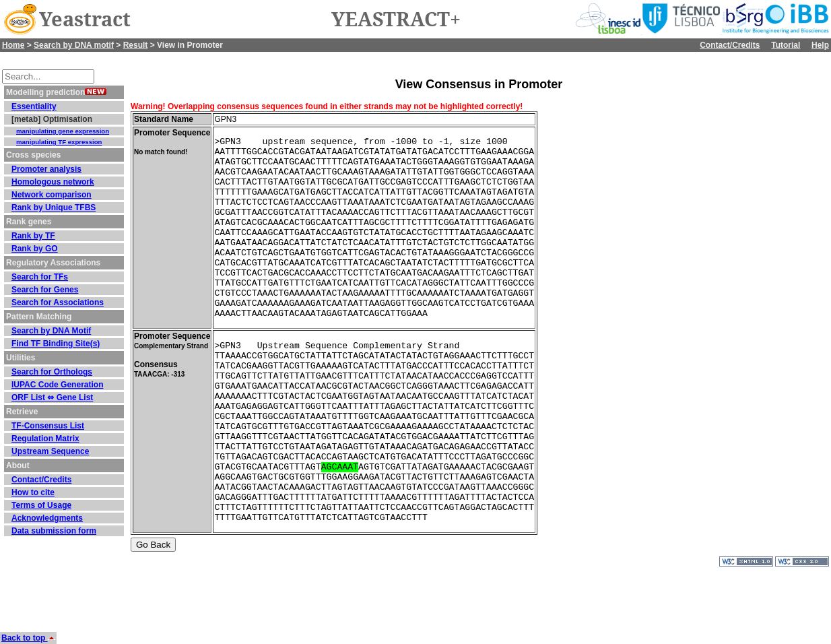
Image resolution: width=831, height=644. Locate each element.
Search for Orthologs (52, 372)
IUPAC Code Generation (57, 385)
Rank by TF (33, 236)
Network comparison (52, 195)
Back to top (28, 638)
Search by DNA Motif (51, 331)
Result (136, 45)
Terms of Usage (41, 505)
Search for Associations (58, 302)
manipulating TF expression (59, 142)
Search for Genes (45, 290)
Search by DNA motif (74, 45)
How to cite (33, 492)
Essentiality (34, 106)
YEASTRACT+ (396, 20)
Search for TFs (40, 277)
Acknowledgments (47, 518)
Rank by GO (35, 249)
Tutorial (786, 45)
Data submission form (54, 531)
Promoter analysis (46, 169)
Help (820, 45)
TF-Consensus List (48, 426)
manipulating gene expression (63, 131)
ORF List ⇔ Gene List (52, 397)
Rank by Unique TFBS (54, 207)
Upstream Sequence (50, 451)
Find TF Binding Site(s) (56, 344)
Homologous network (53, 182)
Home (13, 45)
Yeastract (85, 20)
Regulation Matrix (45, 439)
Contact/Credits (730, 45)
